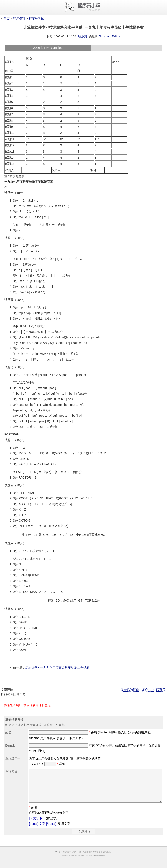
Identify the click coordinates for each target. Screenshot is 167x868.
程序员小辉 (60, 858)
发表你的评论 (130, 690)
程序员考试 (36, 19)
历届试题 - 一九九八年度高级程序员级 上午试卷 (57, 667)
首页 (7, 19)
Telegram (105, 37)
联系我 (83, 37)
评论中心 (148, 690)
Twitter (116, 37)
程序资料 (19, 19)
